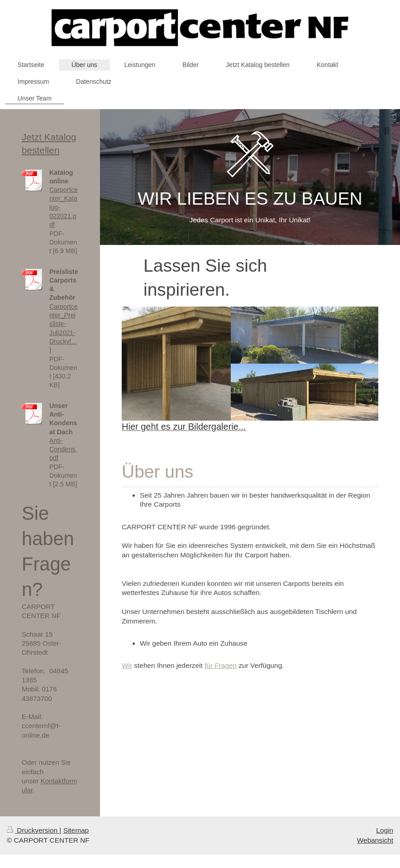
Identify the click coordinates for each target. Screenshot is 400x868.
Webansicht (375, 840)
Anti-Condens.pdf (63, 449)
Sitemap (76, 830)
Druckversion (33, 830)
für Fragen (221, 665)
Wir (127, 665)
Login (385, 830)
